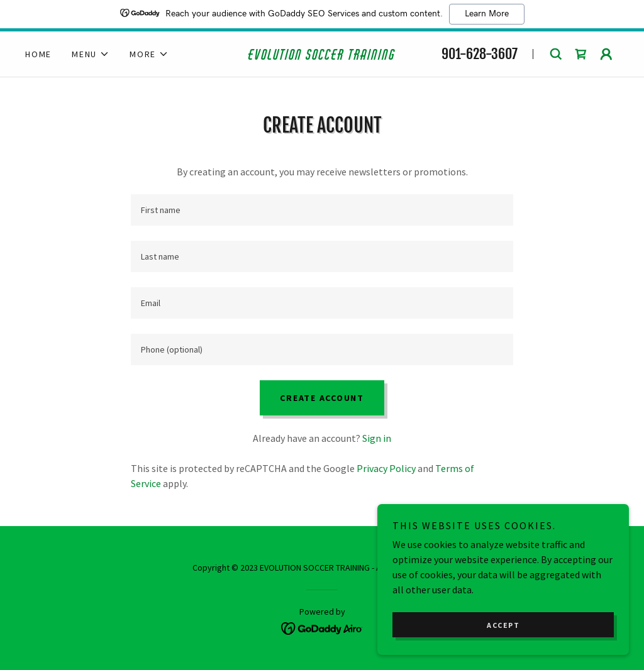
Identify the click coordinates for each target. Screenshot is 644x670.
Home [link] (38, 54)
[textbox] (322, 210)
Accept (503, 625)
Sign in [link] (377, 438)
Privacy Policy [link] (386, 468)
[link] (322, 56)
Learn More (487, 14)
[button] (91, 54)
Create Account (322, 398)
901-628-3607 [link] (480, 54)
